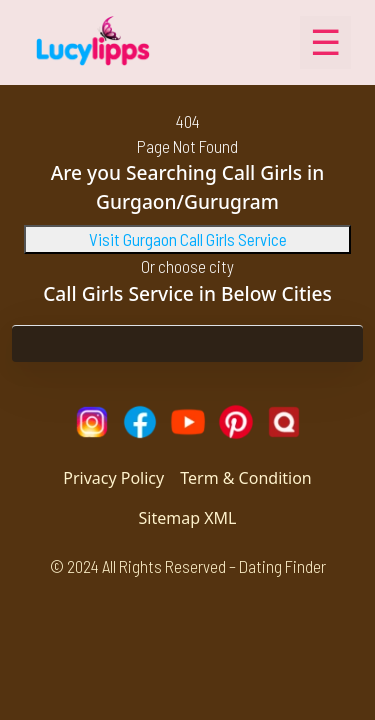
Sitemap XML (188, 518)
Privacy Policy (113, 478)
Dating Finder (282, 566)
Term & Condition (246, 478)
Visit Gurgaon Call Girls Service (188, 239)
